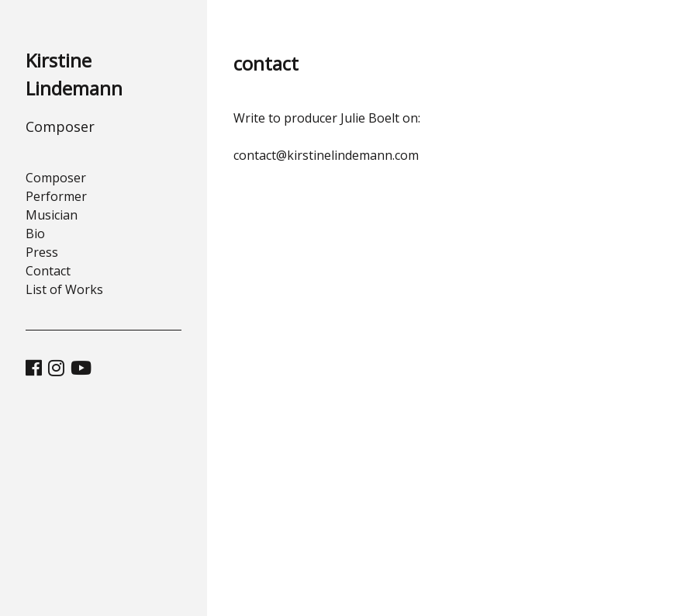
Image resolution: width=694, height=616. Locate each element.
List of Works (64, 289)
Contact (48, 271)
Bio (35, 234)
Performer (56, 196)
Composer (56, 178)
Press (42, 252)
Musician (52, 215)
